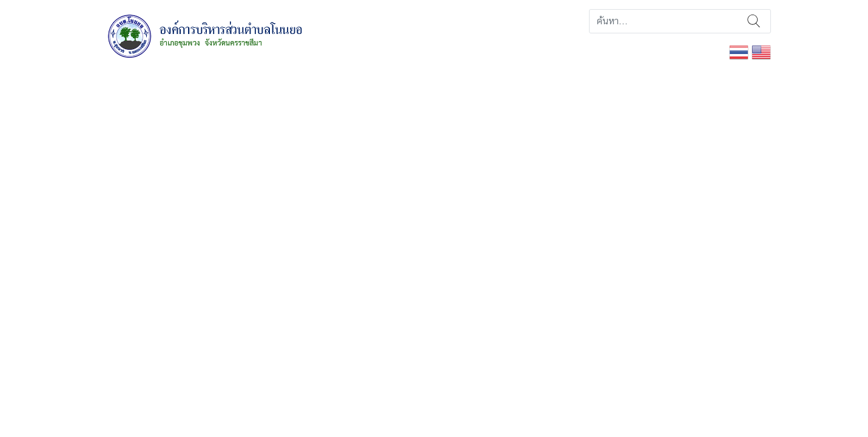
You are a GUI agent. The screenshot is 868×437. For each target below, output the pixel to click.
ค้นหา (754, 21)
